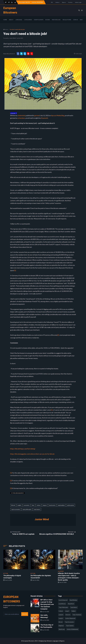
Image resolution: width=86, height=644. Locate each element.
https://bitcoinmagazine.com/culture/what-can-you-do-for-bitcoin (32, 454)
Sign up (64, 2)
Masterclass (56, 20)
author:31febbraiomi (72, 629)
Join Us (76, 20)
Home (5, 20)
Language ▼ (13, 113)
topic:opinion (70, 626)
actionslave (21, 118)
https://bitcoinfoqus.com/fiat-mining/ (23, 449)
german (37, 115)
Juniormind (21, 115)
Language (19, 20)
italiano (74, 611)
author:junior (71, 505)
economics (27, 505)
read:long (62, 629)
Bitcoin (13, 505)
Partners (70, 2)
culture (39, 505)
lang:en (45, 505)
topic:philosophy (27, 509)
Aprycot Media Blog (58, 115)
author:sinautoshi (70, 618)
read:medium (61, 505)
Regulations (67, 20)
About (11, 20)
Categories (28, 20)
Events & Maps (39, 20)
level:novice (52, 505)
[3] (52, 410)
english (19, 505)
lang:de (61, 615)
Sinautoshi (44, 118)
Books (48, 20)
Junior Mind (12, 38)
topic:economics (16, 509)
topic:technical (77, 615)
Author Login (78, 2)
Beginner (61, 626)
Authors (57, 2)
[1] (15, 270)
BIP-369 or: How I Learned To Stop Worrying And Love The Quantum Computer (47, 604)
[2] (58, 335)
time (33, 505)
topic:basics (37, 509)
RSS (52, 2)
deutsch (68, 615)
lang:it (67, 611)
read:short (71, 604)
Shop (82, 20)
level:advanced (63, 600)
